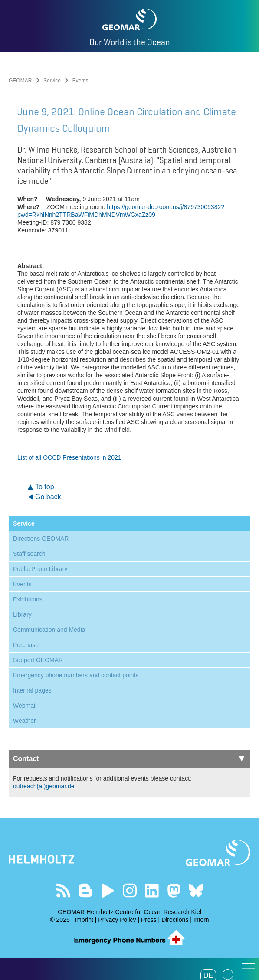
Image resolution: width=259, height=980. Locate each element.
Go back (48, 497)
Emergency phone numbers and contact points (76, 675)
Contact (129, 759)
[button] (248, 968)
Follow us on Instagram (129, 890)
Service (52, 81)
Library (22, 614)
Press (149, 920)
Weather (25, 721)
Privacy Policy (117, 920)
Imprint (84, 920)
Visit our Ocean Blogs (85, 890)
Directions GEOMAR (41, 539)
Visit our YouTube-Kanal (107, 890)
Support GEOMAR (38, 660)
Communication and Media (49, 630)
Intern (201, 920)
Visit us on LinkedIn (152, 890)
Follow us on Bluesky (196, 890)
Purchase (26, 645)
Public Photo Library (40, 569)
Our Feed (63, 890)
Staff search (29, 554)
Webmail (25, 706)
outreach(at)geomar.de (44, 786)
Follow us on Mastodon (174, 890)
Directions (175, 920)
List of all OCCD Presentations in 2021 (69, 457)
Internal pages (32, 690)
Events (22, 584)
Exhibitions (28, 599)
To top (45, 487)
